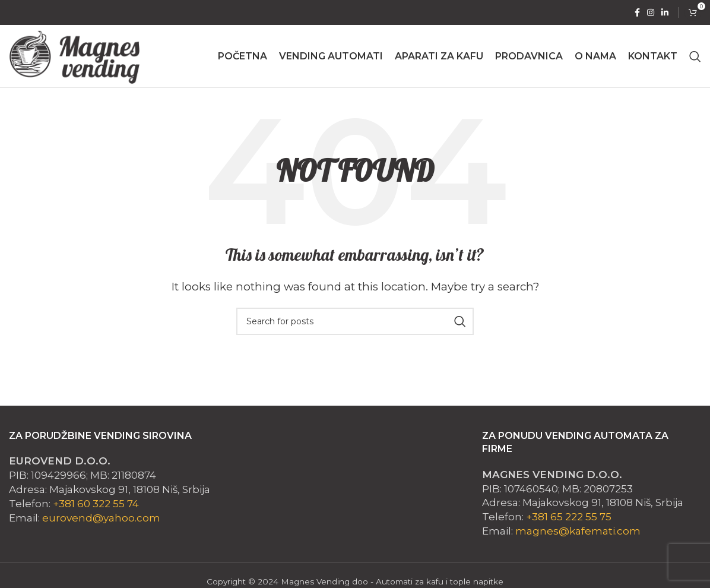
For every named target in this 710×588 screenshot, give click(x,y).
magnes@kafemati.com (578, 531)
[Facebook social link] (637, 12)
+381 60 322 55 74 (96, 504)
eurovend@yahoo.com (101, 518)
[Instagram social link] (651, 12)
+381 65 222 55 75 (569, 517)
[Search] (695, 56)
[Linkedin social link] (665, 12)
